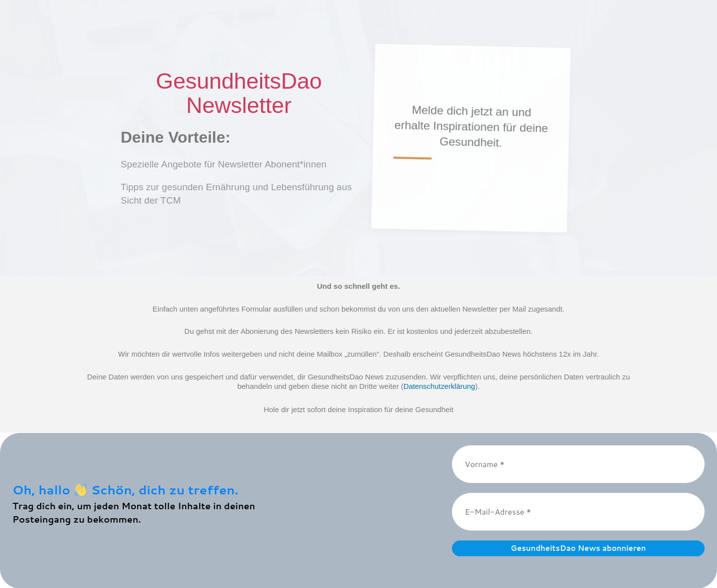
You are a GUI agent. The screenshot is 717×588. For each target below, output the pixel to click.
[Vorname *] (578, 464)
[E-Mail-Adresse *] (578, 511)
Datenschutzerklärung (440, 386)
